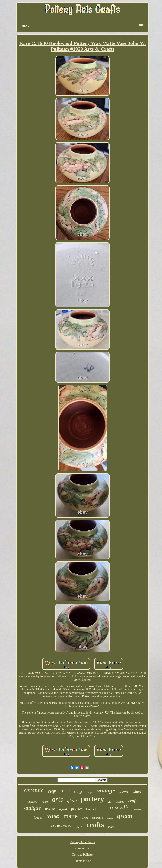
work (85, 818)
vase (53, 816)
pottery (92, 799)
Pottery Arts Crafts (82, 842)
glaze (72, 801)
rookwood (61, 826)
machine (137, 810)
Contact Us (83, 848)
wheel (137, 792)
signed (63, 809)
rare (111, 827)
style (79, 827)
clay (52, 791)
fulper (110, 818)
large (90, 792)
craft (132, 801)
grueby (77, 809)
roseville (120, 807)
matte (71, 816)
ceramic (34, 790)
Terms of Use (82, 861)
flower (38, 817)
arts (57, 799)
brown (97, 817)
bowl (124, 791)
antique (32, 808)
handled (91, 809)
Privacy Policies (82, 855)
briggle (79, 792)
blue (65, 791)
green (125, 816)
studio (44, 802)
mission (33, 802)
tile (110, 802)
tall (103, 809)
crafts (95, 824)
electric (120, 802)
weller (50, 809)
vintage (106, 790)
